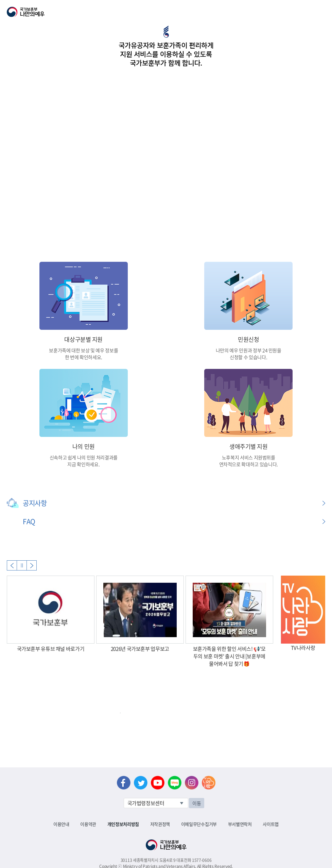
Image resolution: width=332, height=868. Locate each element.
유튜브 (158, 783)
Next (32, 565)
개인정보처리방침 (123, 824)
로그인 (58, 4)
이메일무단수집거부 (199, 824)
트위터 (141, 783)
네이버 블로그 (175, 783)
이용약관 (88, 824)
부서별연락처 (240, 824)
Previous (12, 565)
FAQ (29, 521)
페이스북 (124, 783)
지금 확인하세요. (83, 464)
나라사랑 (209, 783)
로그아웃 (82, 4)
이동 (197, 803)
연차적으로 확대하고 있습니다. (249, 464)
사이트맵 (271, 824)
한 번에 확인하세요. (84, 357)
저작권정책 (160, 824)
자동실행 (22, 565)
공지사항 (35, 503)
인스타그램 (192, 783)
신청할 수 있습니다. (248, 357)
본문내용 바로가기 (0, 0)
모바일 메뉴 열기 (321, 12)
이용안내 (61, 824)
